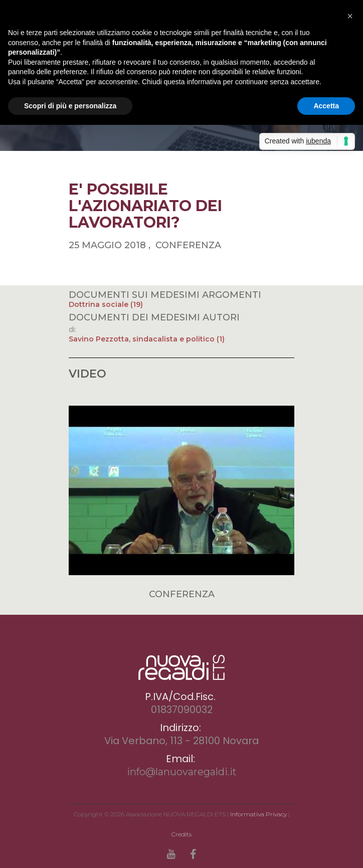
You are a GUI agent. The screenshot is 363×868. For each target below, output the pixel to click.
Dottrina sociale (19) (106, 304)
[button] (350, 16)
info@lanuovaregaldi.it (182, 772)
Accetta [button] (326, 106)
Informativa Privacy (258, 814)
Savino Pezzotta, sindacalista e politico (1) (147, 339)
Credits (181, 834)
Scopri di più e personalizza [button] (70, 106)
